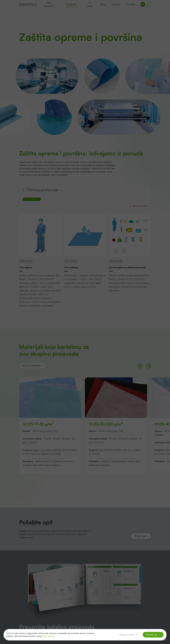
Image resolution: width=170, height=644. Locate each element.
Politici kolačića (48, 636)
